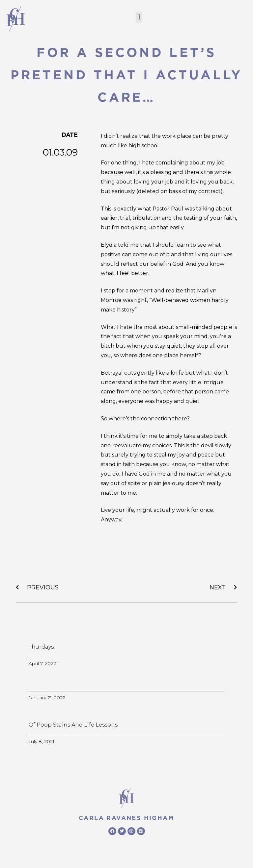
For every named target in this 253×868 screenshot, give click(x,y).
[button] (139, 17)
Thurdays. (42, 647)
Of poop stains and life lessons (73, 725)
